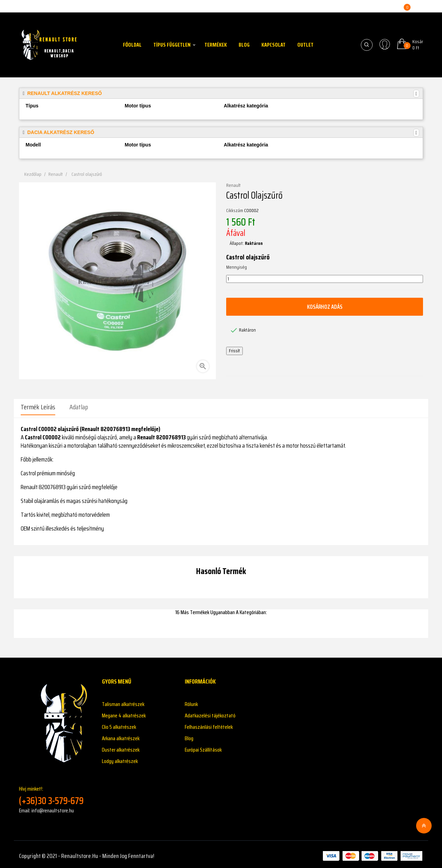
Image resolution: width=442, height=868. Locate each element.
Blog (189, 735)
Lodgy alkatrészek (120, 758)
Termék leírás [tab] (38, 407)
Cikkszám (235, 211)
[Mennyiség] (325, 279)
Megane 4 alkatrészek (124, 712)
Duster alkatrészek (121, 747)
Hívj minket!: (55, 793)
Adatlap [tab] (79, 407)
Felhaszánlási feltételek (209, 724)
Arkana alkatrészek (121, 735)
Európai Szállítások (203, 747)
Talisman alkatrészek (123, 701)
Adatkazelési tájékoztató (210, 712)
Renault (233, 185)
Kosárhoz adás (325, 307)
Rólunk (191, 701)
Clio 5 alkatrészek (119, 724)
